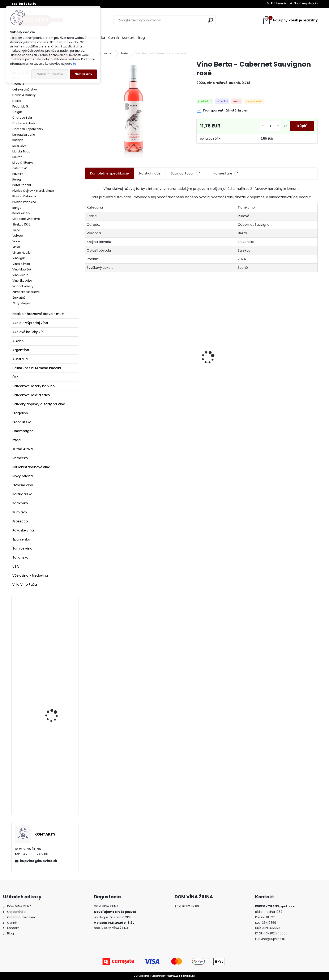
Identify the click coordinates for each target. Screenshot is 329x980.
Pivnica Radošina (24, 202)
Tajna (16, 230)
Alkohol (18, 341)
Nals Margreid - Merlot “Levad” (290, 372)
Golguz (17, 112)
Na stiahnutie (150, 173)
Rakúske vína (23, 530)
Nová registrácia (306, 3)
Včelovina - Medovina (30, 575)
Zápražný (19, 298)
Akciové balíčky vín (28, 332)
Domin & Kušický (24, 95)
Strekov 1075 (21, 225)
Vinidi (16, 247)
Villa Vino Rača (25, 584)
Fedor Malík (20, 107)
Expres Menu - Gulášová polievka (225, 368)
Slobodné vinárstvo (26, 219)
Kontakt (129, 38)
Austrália (20, 359)
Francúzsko (22, 422)
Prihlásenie (279, 3)
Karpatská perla (24, 135)
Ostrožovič (20, 168)
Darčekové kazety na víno (33, 386)
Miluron (17, 157)
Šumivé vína (22, 548)
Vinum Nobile (22, 253)
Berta (124, 53)
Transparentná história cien (222, 111)
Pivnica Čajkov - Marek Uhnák (33, 191)
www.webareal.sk (181, 976)
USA (16, 566)
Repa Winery (21, 213)
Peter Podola (22, 185)
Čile (15, 377)
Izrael (17, 440)
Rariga (17, 208)
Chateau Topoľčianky (28, 129)
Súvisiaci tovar (187, 173)
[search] (211, 20)
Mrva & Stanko (23, 163)
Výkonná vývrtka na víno (54, 622)
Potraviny (20, 503)
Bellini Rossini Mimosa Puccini (37, 368)
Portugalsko (22, 494)
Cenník (114, 38)
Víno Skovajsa (22, 281)
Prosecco (20, 521)
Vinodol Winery (23, 286)
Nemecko (20, 458)
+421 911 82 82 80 (24, 4)
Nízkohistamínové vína (31, 467)
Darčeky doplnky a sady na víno (39, 404)
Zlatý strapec (22, 303)
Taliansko (20, 557)
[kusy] (269, 126)
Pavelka (18, 174)
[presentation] (87, 350)
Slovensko (106, 53)
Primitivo (20, 512)
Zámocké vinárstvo (26, 292)
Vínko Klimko (21, 264)
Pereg (17, 180)
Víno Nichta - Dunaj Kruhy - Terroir (54, 700)
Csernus (18, 84)
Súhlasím (83, 74)
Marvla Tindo (21, 152)
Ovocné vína (23, 485)
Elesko (17, 101)
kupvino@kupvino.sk (39, 861)
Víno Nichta (20, 275)
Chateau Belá (22, 118)
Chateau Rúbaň (24, 123)
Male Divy (19, 146)
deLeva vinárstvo (25, 90)
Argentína (21, 350)
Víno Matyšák (22, 270)
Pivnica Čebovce (24, 196)
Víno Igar (19, 258)
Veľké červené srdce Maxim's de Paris (170, 380)
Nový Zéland (23, 476)
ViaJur (17, 241)
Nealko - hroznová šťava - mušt (39, 314)
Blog (141, 38)
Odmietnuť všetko (50, 74)
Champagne (23, 431)
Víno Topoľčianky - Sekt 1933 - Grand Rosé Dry (113, 372)
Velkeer (18, 236)
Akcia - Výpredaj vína (30, 323)
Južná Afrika (23, 449)
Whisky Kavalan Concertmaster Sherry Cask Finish (55, 763)
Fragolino (20, 413)
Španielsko (21, 539)
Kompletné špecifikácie (109, 173)
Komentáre (227, 173)
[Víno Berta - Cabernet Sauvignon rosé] (134, 109)
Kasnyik (18, 140)
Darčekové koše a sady (31, 395)
